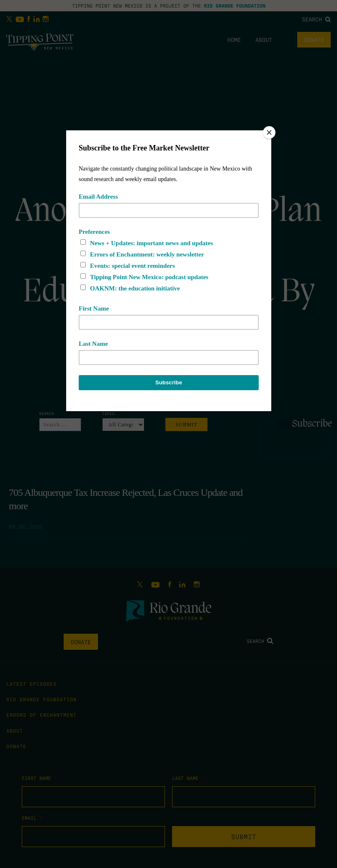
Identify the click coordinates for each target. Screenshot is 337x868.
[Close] (269, 132)
